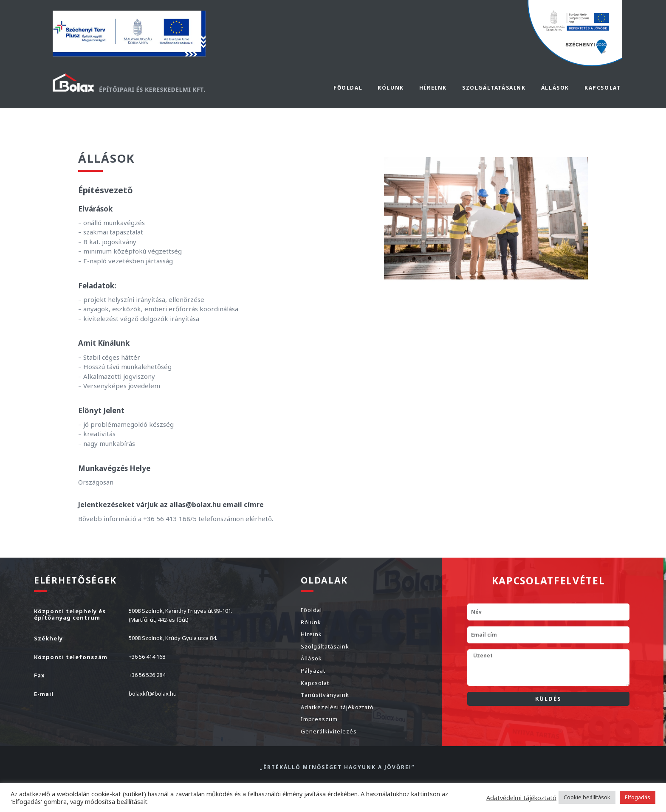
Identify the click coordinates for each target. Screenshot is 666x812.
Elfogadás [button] (638, 797)
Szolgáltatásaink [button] (494, 88)
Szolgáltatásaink (325, 646)
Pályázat (313, 671)
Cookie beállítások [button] (587, 797)
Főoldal (348, 88)
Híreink (433, 88)
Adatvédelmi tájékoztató (521, 798)
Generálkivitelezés (329, 731)
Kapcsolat (603, 88)
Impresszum (319, 719)
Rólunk (391, 88)
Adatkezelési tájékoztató (337, 707)
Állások (555, 88)
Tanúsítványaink (325, 695)
